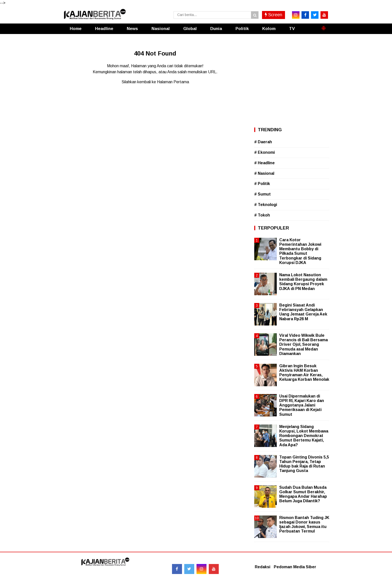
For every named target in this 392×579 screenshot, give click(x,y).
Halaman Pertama (173, 82)
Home (76, 29)
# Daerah (263, 142)
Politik (242, 29)
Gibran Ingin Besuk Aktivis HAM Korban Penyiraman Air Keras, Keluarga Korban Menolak (304, 373)
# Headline (264, 163)
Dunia (216, 29)
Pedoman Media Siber (295, 567)
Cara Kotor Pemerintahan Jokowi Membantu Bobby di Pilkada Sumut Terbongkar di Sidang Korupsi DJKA (300, 251)
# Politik (262, 184)
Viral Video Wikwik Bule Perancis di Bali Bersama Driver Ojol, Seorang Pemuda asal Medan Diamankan (303, 344)
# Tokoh (262, 215)
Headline (104, 29)
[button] (323, 26)
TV (292, 29)
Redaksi (262, 567)
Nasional (161, 29)
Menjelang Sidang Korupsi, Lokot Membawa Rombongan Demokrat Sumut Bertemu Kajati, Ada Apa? (304, 436)
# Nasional (264, 173)
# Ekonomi (264, 152)
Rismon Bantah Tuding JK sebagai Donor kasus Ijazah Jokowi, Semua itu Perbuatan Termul (304, 524)
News (132, 29)
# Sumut (262, 194)
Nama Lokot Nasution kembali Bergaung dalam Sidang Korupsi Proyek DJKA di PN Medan (303, 282)
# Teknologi (266, 205)
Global (190, 29)
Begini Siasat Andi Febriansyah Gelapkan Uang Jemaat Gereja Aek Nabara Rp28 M (303, 312)
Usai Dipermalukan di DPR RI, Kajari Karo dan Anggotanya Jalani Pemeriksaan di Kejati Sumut (302, 405)
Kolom (269, 29)
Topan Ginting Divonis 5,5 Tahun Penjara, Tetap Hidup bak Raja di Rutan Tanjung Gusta (304, 464)
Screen (273, 15)
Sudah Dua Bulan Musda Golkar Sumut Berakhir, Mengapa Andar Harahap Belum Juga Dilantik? (303, 494)
